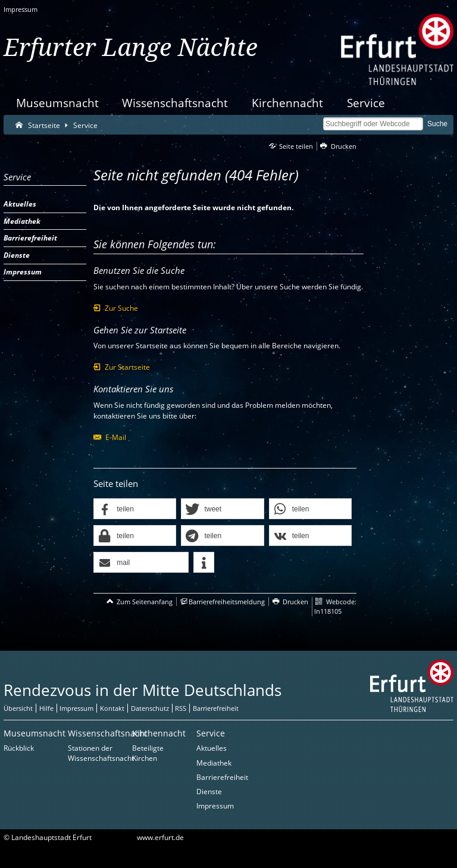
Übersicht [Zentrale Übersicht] (18, 708)
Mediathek (214, 763)
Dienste (209, 791)
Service (366, 103)
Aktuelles (212, 748)
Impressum (21, 9)
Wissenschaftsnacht (175, 103)
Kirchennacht (287, 103)
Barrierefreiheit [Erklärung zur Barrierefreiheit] (216, 708)
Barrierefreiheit (222, 777)
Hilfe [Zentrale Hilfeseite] (46, 708)
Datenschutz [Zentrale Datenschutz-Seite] (150, 708)
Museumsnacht (57, 103)
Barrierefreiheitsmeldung (227, 602)
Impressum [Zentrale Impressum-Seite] (76, 708)
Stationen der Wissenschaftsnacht (101, 753)
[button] (135, 509)
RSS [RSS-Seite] (181, 708)
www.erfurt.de (160, 837)
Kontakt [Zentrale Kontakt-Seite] (112, 708)
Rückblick (19, 748)
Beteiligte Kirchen (148, 753)
